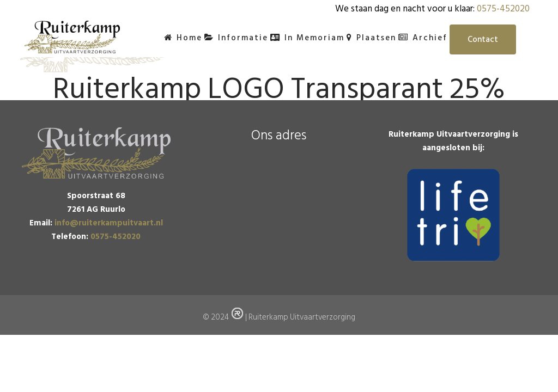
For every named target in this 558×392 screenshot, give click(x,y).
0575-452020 (503, 9)
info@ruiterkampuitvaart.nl (109, 232)
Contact (483, 39)
